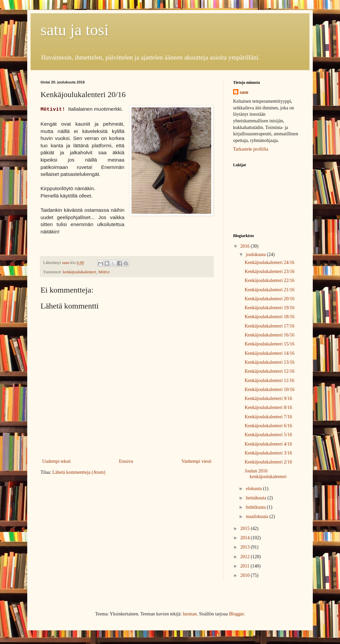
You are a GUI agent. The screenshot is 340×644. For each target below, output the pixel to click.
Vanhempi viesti (196, 461)
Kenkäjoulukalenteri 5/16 (268, 435)
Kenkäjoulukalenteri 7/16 (268, 417)
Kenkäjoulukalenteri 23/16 (270, 271)
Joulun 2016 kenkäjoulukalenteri (266, 474)
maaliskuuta (257, 516)
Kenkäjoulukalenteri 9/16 (268, 398)
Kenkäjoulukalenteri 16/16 (270, 335)
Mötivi (104, 272)
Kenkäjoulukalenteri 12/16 (270, 371)
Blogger (236, 614)
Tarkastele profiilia (251, 149)
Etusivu (126, 461)
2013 (246, 547)
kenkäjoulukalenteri (79, 272)
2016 (246, 246)
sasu (244, 92)
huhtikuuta (256, 507)
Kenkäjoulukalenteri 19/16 (270, 308)
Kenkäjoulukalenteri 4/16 (268, 444)
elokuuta (254, 489)
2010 (246, 575)
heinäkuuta (256, 498)
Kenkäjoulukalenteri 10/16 (270, 389)
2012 (246, 557)
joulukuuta (256, 255)
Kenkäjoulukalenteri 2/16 (268, 462)
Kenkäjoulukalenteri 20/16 (270, 299)
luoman (190, 614)
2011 (246, 566)
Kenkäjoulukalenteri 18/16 (270, 317)
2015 (246, 528)
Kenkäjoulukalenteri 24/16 (270, 262)
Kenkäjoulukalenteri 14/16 (270, 353)
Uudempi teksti (56, 461)
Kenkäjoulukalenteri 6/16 (268, 426)
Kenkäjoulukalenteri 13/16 (270, 362)
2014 (246, 538)
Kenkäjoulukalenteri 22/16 (270, 280)
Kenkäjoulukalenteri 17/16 (270, 326)
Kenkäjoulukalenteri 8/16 (268, 407)
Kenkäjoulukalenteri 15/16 (270, 344)
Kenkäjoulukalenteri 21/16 (270, 290)
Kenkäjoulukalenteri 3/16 (268, 453)
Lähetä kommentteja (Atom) (79, 472)
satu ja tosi (75, 30)
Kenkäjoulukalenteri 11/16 (269, 381)
